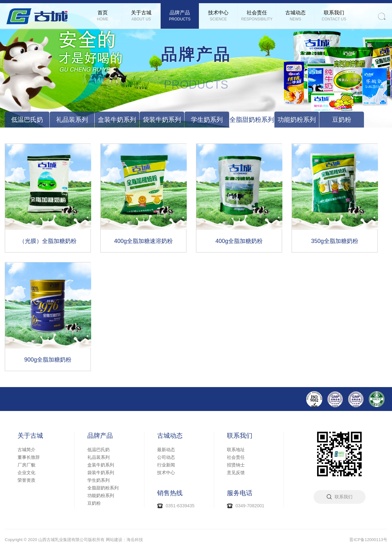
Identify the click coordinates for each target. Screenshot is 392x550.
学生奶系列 (207, 120)
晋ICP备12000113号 (368, 540)
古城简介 (26, 450)
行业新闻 (166, 465)
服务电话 (240, 493)
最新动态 (166, 450)
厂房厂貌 (26, 465)
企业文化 (26, 473)
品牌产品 (100, 436)
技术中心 (166, 473)
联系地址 (236, 450)
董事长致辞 (29, 457)
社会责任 (236, 457)
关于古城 (30, 436)
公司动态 (166, 457)
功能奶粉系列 (297, 120)
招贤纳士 (236, 465)
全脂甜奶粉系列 (252, 120)
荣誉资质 (26, 480)
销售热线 (170, 493)
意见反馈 (236, 473)
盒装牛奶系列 (117, 120)
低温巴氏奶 (27, 120)
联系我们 (240, 436)
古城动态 (170, 436)
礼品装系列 (72, 120)
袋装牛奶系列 (162, 120)
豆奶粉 (342, 120)
